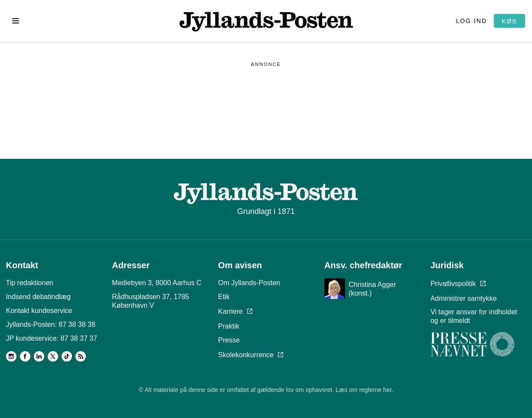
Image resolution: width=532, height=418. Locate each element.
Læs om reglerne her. (364, 390)
